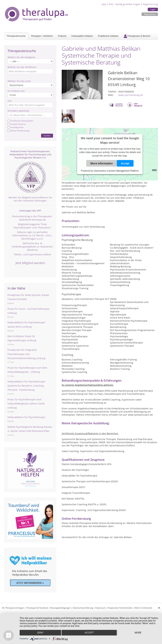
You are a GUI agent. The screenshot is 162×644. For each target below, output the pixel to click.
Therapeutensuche (16, 36)
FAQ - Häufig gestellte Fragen (125, 4)
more (138, 633)
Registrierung (150, 4)
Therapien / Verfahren (42, 36)
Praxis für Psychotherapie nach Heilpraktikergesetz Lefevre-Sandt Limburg (26, 404)
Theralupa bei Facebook (37, 608)
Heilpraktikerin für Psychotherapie (26, 417)
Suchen (47, 136)
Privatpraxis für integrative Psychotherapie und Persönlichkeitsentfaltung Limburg (26, 354)
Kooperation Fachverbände (120, 608)
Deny (40, 633)
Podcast (62, 36)
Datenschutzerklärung (83, 608)
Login (153, 9)
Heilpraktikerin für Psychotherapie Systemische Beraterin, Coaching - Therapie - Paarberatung (26, 386)
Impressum (100, 608)
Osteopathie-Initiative (82, 36)
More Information (102, 163)
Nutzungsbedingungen (60, 608)
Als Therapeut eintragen (13, 608)
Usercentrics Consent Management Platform (116, 171)
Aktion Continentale (143, 608)
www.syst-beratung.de (131, 95)
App (104, 4)
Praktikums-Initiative (108, 36)
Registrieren (150, 14)
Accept (125, 163)
